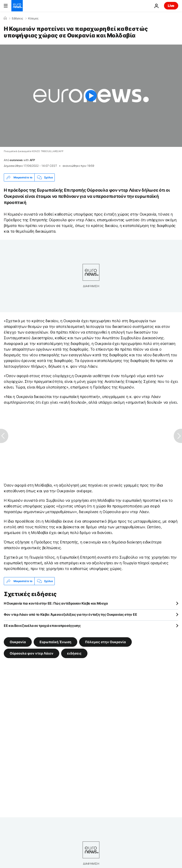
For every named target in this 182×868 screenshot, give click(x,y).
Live (171, 6)
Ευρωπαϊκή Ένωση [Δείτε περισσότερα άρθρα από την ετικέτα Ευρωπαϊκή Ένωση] (55, 642)
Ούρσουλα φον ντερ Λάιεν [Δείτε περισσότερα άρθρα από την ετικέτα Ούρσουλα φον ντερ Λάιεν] (32, 653)
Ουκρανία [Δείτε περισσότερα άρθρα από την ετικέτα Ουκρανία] (18, 642)
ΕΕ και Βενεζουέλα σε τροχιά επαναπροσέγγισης (42, 626)
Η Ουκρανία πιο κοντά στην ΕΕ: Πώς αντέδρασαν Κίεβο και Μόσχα (56, 603)
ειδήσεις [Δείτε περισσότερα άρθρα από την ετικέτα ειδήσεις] (74, 653)
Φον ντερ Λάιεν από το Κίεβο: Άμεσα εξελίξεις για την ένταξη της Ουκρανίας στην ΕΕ (70, 614)
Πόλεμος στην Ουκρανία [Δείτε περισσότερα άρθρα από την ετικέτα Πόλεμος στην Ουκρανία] (105, 642)
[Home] (5, 18)
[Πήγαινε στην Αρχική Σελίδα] (17, 6)
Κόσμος (33, 18)
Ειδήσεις (17, 18)
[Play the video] (91, 96)
